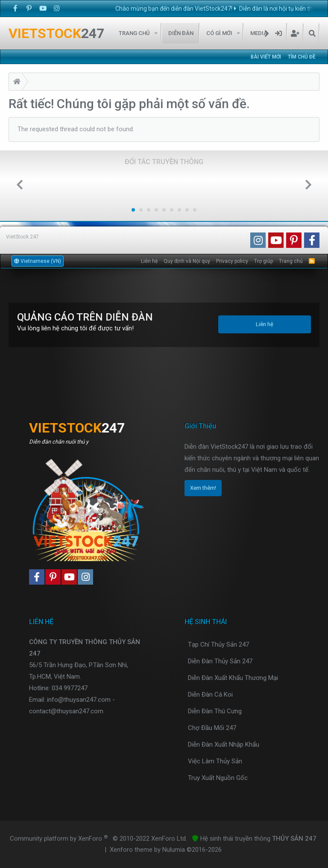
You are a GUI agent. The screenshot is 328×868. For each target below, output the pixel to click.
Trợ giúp (264, 261)
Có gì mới (219, 33)
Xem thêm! (203, 488)
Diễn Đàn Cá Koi (210, 694)
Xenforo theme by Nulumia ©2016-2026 (166, 850)
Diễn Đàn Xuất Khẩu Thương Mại (233, 678)
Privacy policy (232, 261)
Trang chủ (134, 33)
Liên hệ (149, 261)
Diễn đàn (181, 33)
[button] (156, 33)
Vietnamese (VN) (38, 261)
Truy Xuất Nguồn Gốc (218, 778)
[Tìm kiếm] (312, 33)
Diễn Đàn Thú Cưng (215, 711)
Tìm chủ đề (302, 57)
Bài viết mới (266, 57)
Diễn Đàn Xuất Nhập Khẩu (224, 744)
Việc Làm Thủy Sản (215, 761)
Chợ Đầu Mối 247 (212, 728)
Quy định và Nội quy (187, 261)
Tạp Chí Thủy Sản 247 (218, 644)
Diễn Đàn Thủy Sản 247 (220, 661)
